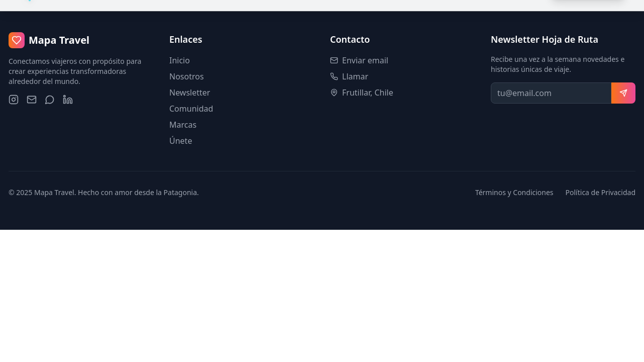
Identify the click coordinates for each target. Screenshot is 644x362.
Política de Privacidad (601, 192)
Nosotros (187, 76)
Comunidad (191, 109)
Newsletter (190, 93)
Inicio (180, 60)
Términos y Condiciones (514, 192)
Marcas (183, 125)
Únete (181, 141)
